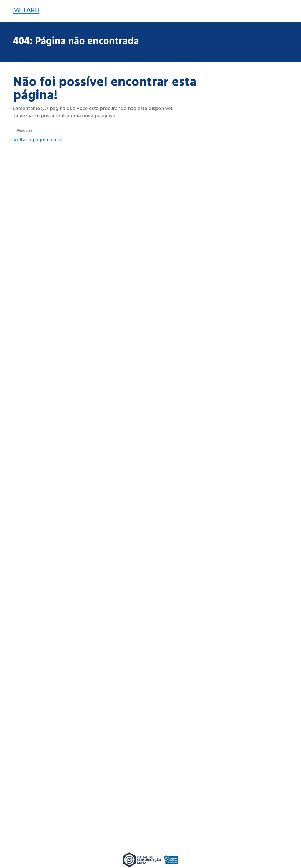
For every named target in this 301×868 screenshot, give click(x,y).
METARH (26, 11)
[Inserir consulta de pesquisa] (107, 130)
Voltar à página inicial (38, 140)
